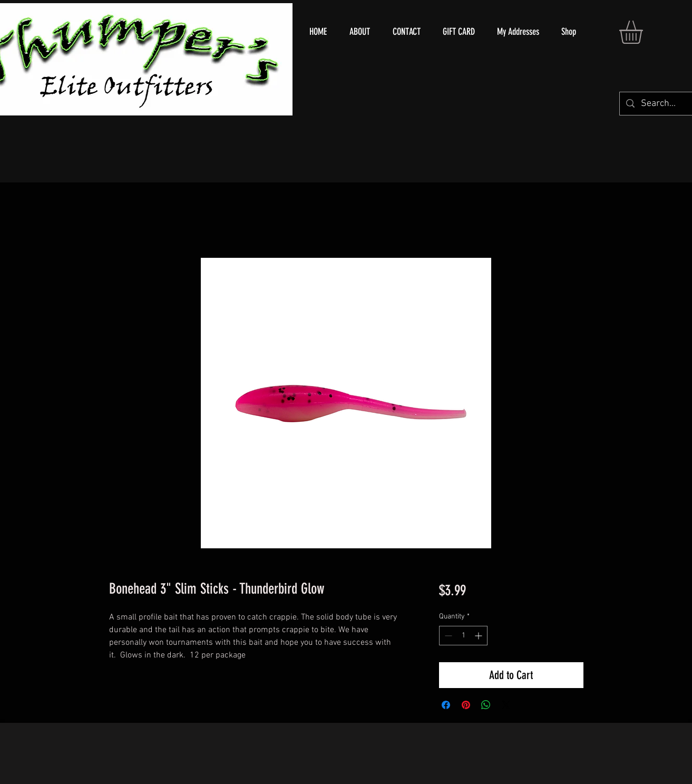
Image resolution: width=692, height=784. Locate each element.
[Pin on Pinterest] (466, 705)
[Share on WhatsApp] (486, 705)
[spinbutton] (463, 636)
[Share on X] (506, 705)
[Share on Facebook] (446, 705)
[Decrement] (447, 636)
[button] (645, 32)
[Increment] (479, 636)
